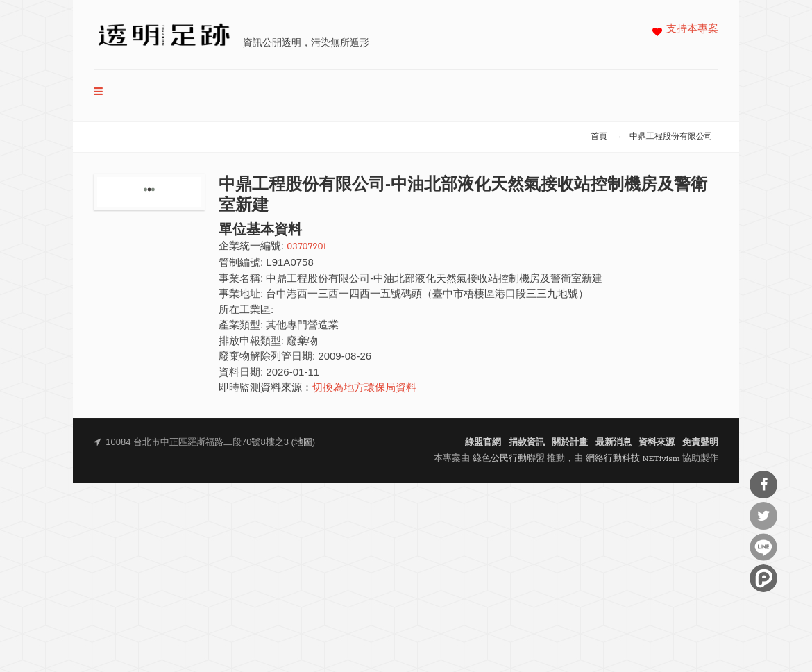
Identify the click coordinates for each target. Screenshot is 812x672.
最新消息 (614, 443)
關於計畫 (570, 443)
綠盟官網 (483, 443)
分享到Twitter (763, 516)
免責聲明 (700, 443)
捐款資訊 (527, 443)
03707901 (306, 247)
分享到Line (763, 547)
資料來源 (657, 443)
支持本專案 (692, 30)
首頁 (599, 137)
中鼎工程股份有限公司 (671, 137)
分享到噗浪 (763, 578)
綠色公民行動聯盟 (509, 459)
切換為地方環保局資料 (364, 388)
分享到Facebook (763, 485)
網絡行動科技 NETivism (633, 459)
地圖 (303, 443)
